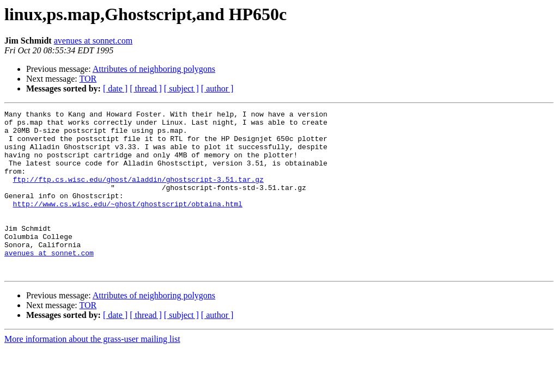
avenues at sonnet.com (93, 41)
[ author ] (217, 88)
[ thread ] (146, 88)
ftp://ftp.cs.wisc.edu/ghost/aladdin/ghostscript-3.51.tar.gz (138, 194)
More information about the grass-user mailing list (92, 372)
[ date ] (115, 88)
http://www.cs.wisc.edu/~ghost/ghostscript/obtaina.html (128, 223)
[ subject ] (181, 88)
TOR (88, 79)
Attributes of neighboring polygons (154, 69)
